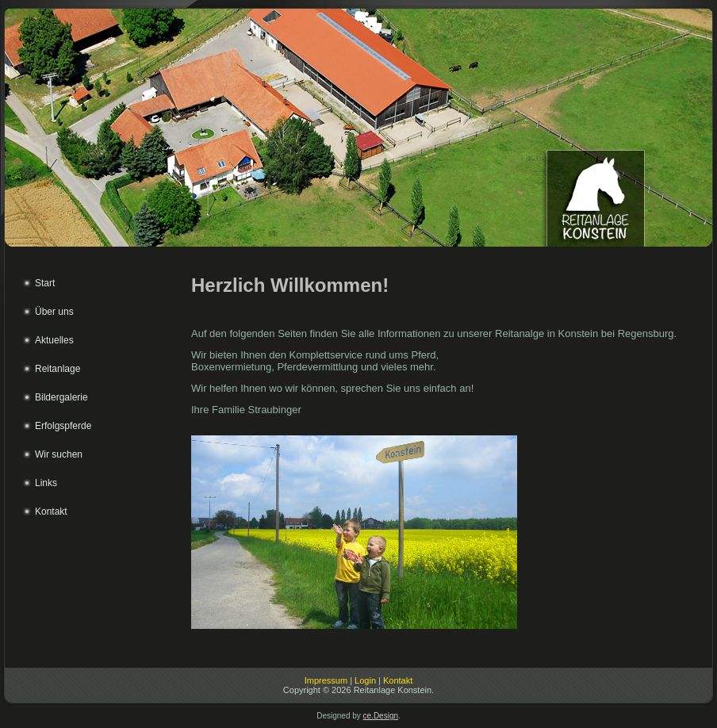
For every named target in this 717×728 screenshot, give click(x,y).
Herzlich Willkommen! (290, 285)
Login (365, 680)
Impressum (326, 680)
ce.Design (381, 716)
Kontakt (398, 680)
